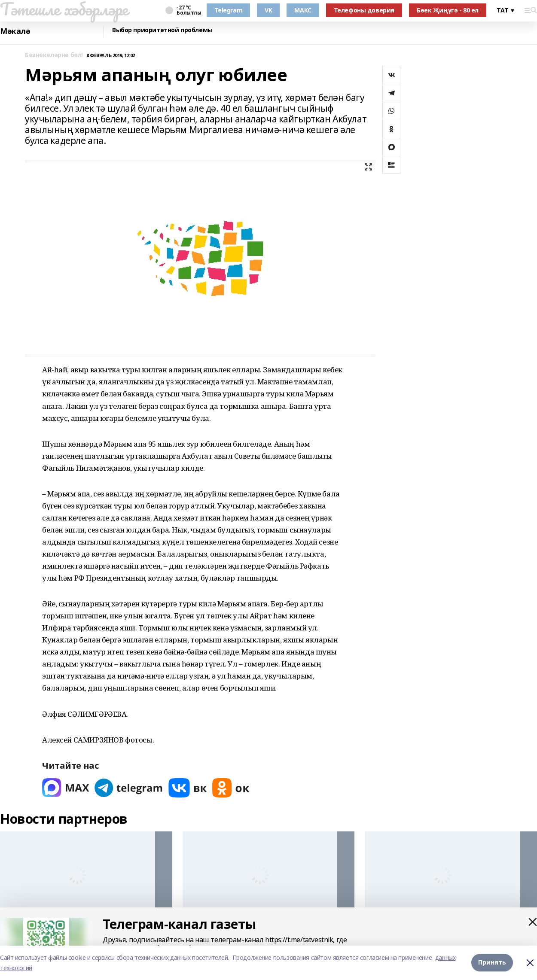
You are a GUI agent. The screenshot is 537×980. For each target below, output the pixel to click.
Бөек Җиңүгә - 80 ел (448, 10)
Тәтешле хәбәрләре (64, 9)
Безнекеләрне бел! (54, 55)
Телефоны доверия (364, 10)
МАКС (303, 10)
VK (268, 10)
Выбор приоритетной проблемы (162, 30)
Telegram (229, 10)
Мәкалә (15, 31)
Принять (492, 963)
